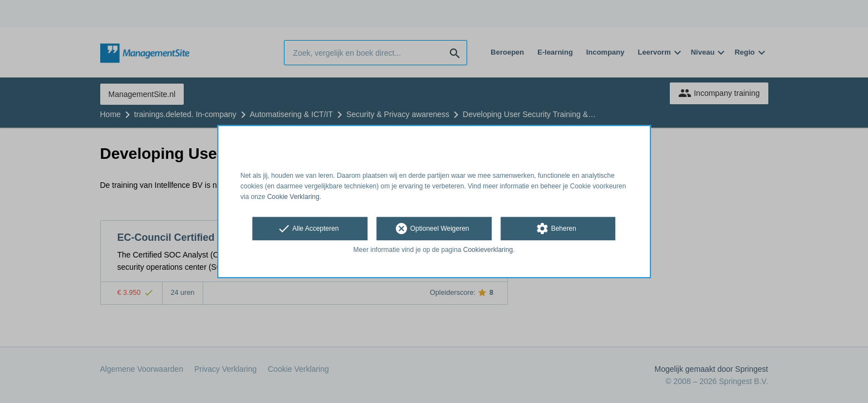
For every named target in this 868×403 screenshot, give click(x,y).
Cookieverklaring (488, 250)
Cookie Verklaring (293, 197)
